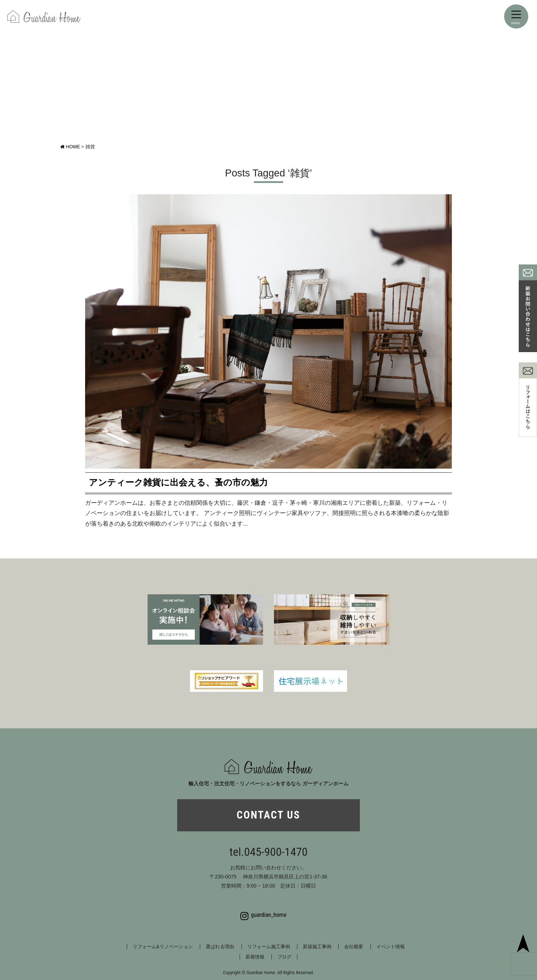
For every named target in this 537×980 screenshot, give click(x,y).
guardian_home (263, 915)
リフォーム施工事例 (269, 947)
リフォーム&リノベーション (163, 947)
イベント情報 (391, 947)
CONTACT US (268, 815)
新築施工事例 (317, 947)
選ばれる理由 (220, 947)
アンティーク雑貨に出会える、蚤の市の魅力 (178, 482)
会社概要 (354, 947)
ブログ (284, 957)
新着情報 (255, 957)
